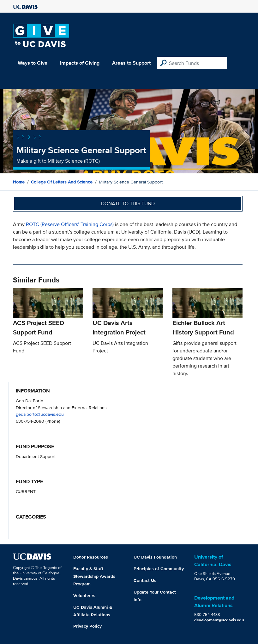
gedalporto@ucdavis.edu (40, 414)
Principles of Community (159, 569)
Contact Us (145, 580)
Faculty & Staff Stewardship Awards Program (94, 576)
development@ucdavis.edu (219, 620)
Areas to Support (131, 63)
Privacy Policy (87, 626)
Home (19, 182)
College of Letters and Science (62, 182)
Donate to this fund (128, 203)
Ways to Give (33, 63)
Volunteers (84, 595)
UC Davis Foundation (155, 557)
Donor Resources (91, 557)
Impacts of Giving (80, 63)
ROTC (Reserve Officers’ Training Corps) (70, 224)
